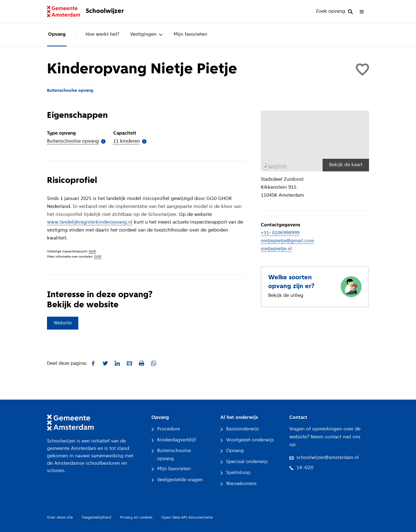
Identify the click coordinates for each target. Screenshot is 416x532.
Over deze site (60, 518)
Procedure (166, 429)
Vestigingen (146, 34)
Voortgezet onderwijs (247, 440)
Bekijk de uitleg (286, 296)
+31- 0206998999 (280, 233)
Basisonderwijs (240, 429)
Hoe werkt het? (102, 34)
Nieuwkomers (238, 484)
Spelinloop (235, 473)
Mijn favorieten (190, 34)
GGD (92, 252)
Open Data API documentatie (187, 518)
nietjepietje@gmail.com (287, 241)
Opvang (57, 34)
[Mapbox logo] (274, 167)
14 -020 (301, 468)
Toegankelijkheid (96, 518)
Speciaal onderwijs (244, 462)
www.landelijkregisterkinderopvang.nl (90, 222)
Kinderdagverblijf (174, 440)
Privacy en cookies (136, 518)
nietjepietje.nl (276, 249)
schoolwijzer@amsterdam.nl (324, 458)
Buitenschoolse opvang (171, 455)
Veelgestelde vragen (177, 480)
